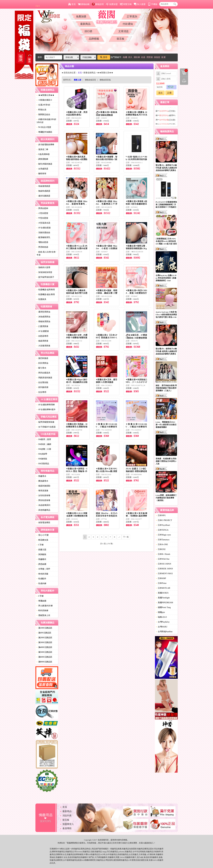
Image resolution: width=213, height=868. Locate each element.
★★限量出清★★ (45, 95)
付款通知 (128, 24)
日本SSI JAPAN (164, 564)
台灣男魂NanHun (164, 632)
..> (119, 537)
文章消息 (124, 31)
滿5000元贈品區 (44, 652)
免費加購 (81, 17)
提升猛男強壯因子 (45, 277)
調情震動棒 (42, 159)
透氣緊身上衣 (43, 615)
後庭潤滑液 (42, 341)
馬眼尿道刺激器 (44, 378)
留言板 (121, 39)
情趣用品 (114, 849)
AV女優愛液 (43, 331)
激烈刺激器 (42, 358)
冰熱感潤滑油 (43, 317)
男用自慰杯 (42, 208)
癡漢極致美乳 (43, 237)
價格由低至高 (90, 80)
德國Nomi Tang (163, 607)
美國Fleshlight (163, 598)
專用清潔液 (42, 491)
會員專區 (67, 828)
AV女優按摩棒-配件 (46, 410)
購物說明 (98, 4)
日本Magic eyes (163, 535)
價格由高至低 (105, 80)
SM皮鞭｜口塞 (44, 449)
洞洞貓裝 (41, 554)
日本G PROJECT (164, 520)
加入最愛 (140, 4)
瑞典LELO (161, 617)
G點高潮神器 (43, 154)
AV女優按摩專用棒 (46, 405)
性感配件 (41, 579)
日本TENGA (162, 530)
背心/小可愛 (43, 535)
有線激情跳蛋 (43, 186)
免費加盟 (112, 4)
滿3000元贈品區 (44, 642)
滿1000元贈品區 (44, 628)
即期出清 (41, 110)
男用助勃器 (42, 247)
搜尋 (104, 57)
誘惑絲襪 (41, 564)
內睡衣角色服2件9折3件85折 (46, 121)
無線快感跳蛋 (43, 191)
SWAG (123, 857)
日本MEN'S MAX (164, 574)
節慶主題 (41, 550)
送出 (160, 93)
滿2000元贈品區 (44, 638)
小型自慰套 (42, 213)
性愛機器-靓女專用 (46, 294)
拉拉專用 (41, 392)
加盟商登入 (68, 824)
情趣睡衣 (41, 559)
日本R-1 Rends (163, 554)
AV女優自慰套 (44, 228)
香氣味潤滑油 (43, 322)
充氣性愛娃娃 (43, 233)
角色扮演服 (42, 574)
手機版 (153, 4)
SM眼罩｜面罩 (44, 439)
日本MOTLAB (163, 588)
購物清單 (184, 70)
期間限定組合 (43, 115)
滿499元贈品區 (44, 633)
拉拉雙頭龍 (42, 382)
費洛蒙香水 (42, 481)
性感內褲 (41, 583)
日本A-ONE (162, 544)
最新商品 (85, 24)
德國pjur (161, 612)
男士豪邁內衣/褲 (45, 606)
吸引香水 (41, 368)
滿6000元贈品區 (44, 657)
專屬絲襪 (41, 601)
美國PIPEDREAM (165, 603)
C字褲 (40, 545)
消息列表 (67, 816)
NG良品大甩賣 (44, 127)
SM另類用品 (43, 464)
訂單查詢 (132, 17)
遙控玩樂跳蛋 (43, 196)
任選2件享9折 (43, 105)
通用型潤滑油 (43, 312)
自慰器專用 (42, 336)
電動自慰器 (42, 242)
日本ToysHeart (163, 525)
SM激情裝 (42, 459)
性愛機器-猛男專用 (46, 290)
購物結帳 (84, 4)
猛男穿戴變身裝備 (45, 422)
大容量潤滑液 (43, 346)
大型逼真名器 (43, 223)
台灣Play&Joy (163, 622)
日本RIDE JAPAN (164, 569)
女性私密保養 (43, 496)
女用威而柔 (42, 169)
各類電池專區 (43, 523)
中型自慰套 (42, 218)
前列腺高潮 (42, 387)
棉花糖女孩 (42, 540)
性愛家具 (41, 299)
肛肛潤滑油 (42, 363)
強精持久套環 (43, 267)
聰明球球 (41, 174)
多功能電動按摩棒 (45, 145)
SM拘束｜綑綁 (44, 444)
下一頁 (126, 537)
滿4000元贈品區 (44, 647)
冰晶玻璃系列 (43, 505)
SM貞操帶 (42, 454)
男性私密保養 (43, 500)
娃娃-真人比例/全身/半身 (46, 253)
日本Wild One (163, 559)
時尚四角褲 (42, 611)
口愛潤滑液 (42, 326)
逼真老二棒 (42, 149)
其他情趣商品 (43, 510)
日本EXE (161, 549)
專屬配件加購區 (44, 132)
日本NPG (161, 515)
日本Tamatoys (163, 540)
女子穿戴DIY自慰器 (46, 427)
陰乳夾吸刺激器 (44, 164)
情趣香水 (41, 476)
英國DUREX (162, 593)
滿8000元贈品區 (44, 662)
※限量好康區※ (44, 100)
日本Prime (161, 583)
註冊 (169, 93)
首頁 (72, 4)
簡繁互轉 (126, 4)
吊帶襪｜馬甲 (43, 569)
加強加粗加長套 (44, 272)
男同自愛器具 (43, 373)
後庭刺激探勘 (43, 486)
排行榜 (88, 31)
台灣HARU (162, 627)
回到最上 (184, 81)
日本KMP (161, 578)
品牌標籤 (94, 39)
